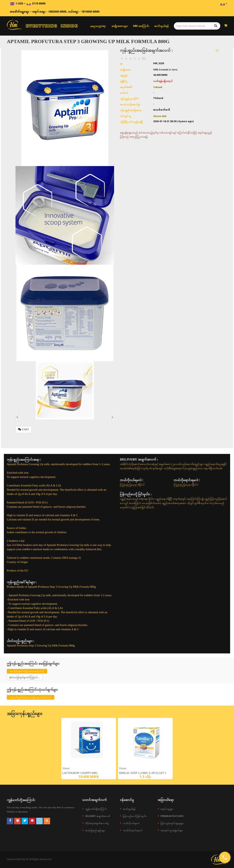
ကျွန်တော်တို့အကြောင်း (96, 809)
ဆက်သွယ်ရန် (161, 26)
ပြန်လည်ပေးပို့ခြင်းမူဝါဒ (135, 816)
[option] (89, 749)
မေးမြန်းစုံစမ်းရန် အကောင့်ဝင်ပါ (27, 671)
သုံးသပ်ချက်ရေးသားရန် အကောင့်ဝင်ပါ (31, 697)
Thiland (66, 768)
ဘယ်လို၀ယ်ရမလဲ (131, 823)
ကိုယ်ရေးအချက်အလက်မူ (97, 823)
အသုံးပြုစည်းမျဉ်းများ (95, 830)
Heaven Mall (160, 116)
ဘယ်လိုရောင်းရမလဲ (133, 830)
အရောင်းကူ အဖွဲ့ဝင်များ (172, 830)
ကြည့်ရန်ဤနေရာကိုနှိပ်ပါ (132, 485)
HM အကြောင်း (141, 26)
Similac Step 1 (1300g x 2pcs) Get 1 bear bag (143, 774)
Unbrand (158, 87)
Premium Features (172, 816)
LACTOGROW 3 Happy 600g (80, 773)
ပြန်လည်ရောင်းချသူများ (172, 823)
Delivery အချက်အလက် (98, 816)
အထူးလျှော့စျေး (98, 26)
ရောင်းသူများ (167, 809)
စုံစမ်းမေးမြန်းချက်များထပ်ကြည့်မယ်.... (25, 677)
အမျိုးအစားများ (120, 26)
